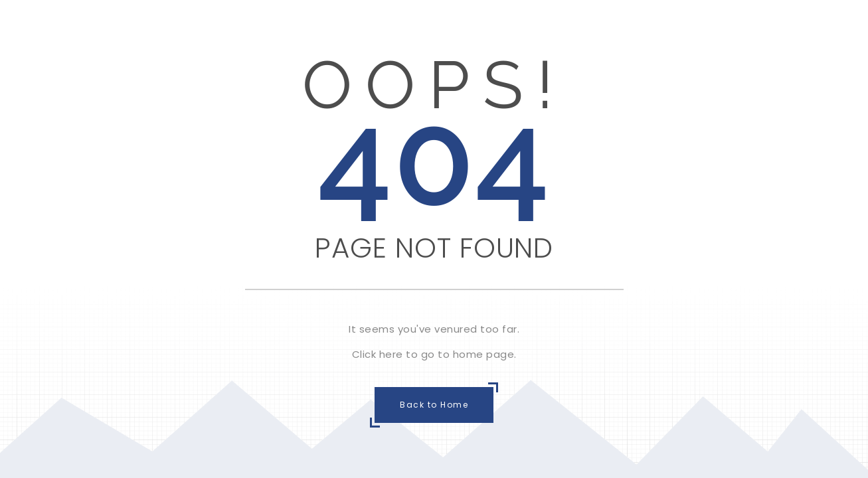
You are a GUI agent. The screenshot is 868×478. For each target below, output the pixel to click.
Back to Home (434, 405)
